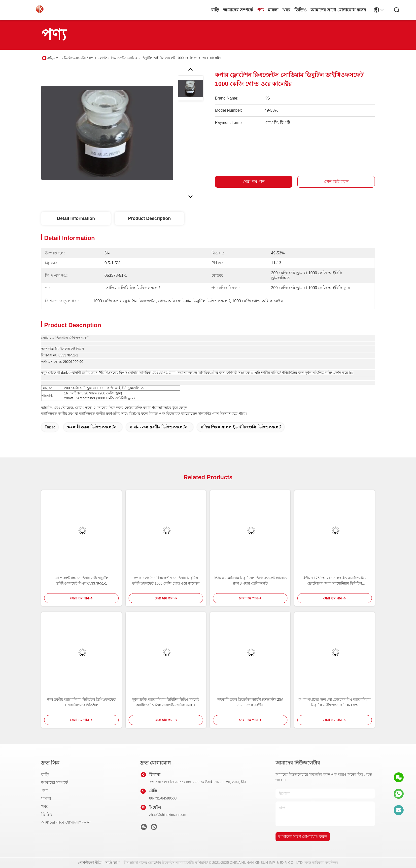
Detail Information (76, 218)
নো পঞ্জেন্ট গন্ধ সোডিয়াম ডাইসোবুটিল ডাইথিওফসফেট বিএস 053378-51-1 (81, 581)
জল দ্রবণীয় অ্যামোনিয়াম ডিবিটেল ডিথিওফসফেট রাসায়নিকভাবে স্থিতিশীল (81, 702)
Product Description (149, 218)
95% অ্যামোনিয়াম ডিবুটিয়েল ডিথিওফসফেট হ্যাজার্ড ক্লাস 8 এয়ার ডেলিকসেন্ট (250, 581)
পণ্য (260, 10)
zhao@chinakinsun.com (168, 815)
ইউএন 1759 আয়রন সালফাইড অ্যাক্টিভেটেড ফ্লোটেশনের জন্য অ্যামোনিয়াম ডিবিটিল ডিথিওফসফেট (335, 581)
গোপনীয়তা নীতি (90, 863)
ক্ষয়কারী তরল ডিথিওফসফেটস (92, 427)
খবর (286, 10)
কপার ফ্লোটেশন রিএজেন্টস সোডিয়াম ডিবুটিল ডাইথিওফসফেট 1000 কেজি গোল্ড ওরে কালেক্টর (166, 581)
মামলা (273, 10)
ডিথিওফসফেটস (75, 58)
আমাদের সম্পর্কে (238, 10)
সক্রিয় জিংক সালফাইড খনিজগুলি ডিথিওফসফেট (241, 427)
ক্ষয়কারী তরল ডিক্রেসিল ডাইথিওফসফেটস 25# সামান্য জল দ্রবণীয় (250, 702)
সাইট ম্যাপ (112, 863)
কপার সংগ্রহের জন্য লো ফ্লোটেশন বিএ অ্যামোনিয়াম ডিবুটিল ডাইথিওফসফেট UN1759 (335, 702)
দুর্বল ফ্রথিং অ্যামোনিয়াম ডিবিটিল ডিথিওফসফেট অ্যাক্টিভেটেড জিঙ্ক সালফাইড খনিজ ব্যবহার (166, 702)
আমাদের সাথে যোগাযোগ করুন (338, 10)
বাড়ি (215, 10)
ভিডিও (300, 10)
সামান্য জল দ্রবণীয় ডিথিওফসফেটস (158, 427)
